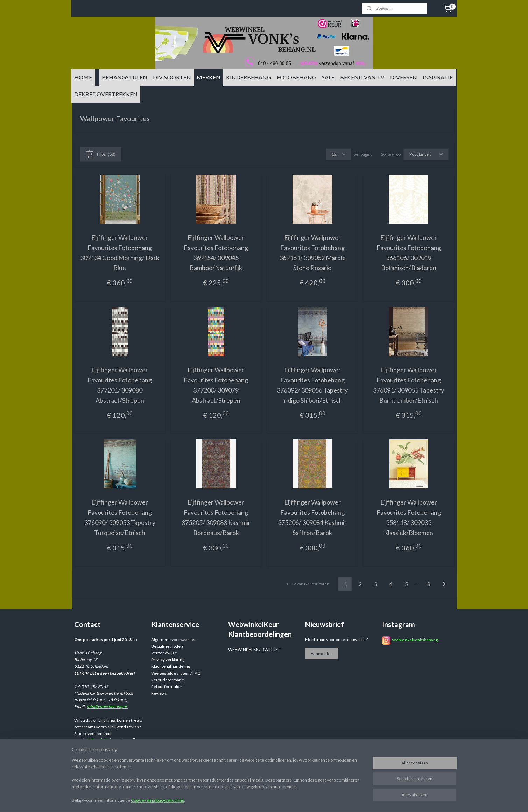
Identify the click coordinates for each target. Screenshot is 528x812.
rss (318, 799)
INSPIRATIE (438, 77)
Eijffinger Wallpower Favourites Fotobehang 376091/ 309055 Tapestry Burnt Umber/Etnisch (409, 385)
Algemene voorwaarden (174, 640)
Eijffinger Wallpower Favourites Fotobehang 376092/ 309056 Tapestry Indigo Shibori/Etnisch (312, 385)
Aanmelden (322, 654)
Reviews (159, 693)
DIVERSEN (404, 77)
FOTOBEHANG (297, 77)
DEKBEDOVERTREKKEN (106, 94)
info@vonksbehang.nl (107, 706)
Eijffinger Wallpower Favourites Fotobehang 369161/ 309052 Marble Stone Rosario (312, 252)
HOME (83, 77)
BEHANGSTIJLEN (125, 77)
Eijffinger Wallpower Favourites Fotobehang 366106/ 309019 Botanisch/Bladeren (408, 252)
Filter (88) (101, 154)
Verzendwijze (164, 653)
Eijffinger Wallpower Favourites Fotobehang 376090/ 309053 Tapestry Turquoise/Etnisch (119, 517)
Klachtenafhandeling (171, 666)
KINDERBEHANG (249, 77)
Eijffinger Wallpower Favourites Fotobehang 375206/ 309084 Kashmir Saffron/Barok (312, 517)
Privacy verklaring (168, 660)
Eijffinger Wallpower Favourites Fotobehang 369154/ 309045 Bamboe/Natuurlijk (216, 252)
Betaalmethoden (167, 646)
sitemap (305, 799)
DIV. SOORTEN (172, 77)
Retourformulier (167, 686)
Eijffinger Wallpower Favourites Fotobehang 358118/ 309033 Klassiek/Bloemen (408, 517)
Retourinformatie (168, 680)
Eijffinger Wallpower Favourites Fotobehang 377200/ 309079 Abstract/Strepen (216, 385)
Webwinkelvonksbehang (415, 640)
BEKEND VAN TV (362, 77)
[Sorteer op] (426, 154)
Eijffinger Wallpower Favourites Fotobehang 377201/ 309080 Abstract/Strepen (120, 385)
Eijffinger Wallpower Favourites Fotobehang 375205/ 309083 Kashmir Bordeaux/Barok (216, 517)
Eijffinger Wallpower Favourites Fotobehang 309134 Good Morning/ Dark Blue (120, 252)
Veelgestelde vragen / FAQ (176, 673)
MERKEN (209, 77)
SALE (328, 77)
